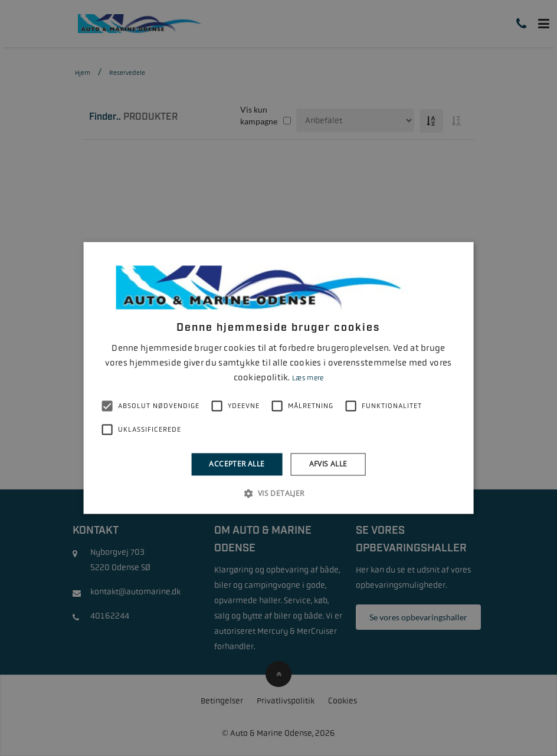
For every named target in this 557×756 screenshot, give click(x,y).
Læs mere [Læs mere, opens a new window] (308, 378)
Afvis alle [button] (328, 464)
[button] (278, 494)
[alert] (278, 378)
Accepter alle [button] (237, 464)
